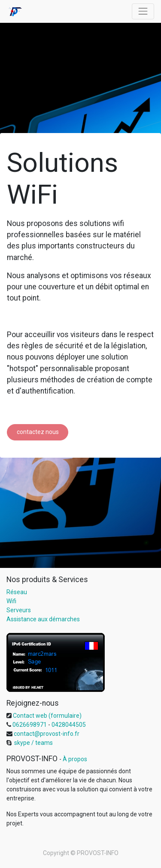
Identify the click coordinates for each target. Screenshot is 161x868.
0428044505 (69, 725)
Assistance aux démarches (43, 619)
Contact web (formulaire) (47, 716)
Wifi (11, 601)
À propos (75, 759)
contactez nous (38, 432)
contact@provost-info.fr (46, 734)
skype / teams (33, 743)
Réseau (17, 592)
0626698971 (29, 725)
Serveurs (19, 610)
